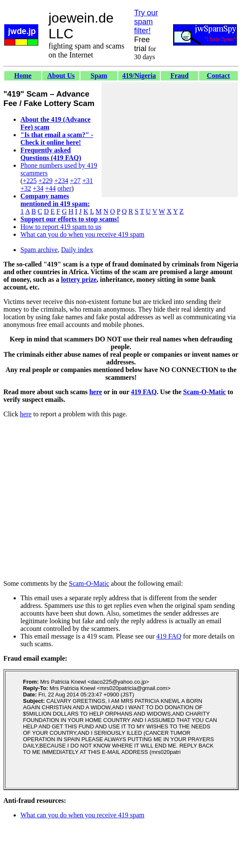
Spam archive (39, 250)
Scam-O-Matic (205, 392)
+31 (87, 181)
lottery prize (79, 279)
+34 (38, 188)
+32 (26, 188)
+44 (50, 188)
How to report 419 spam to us (61, 227)
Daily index (77, 250)
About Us (61, 76)
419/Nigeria (139, 76)
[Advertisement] (170, 140)
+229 (45, 181)
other (64, 188)
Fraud (180, 76)
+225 (30, 181)
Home (23, 76)
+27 (75, 181)
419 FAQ (144, 392)
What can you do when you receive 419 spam (82, 234)
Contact (218, 76)
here (96, 392)
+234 (61, 181)
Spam (99, 76)
